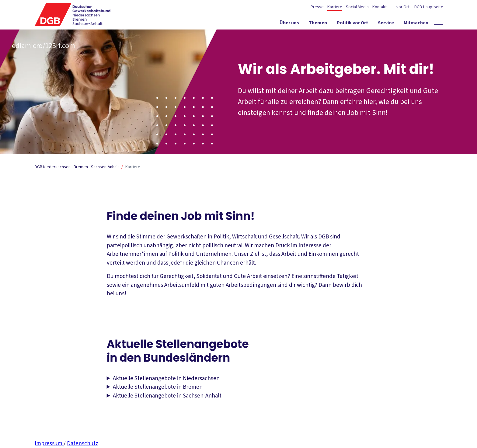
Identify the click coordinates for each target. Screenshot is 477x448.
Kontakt (380, 7)
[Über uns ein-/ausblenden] (289, 24)
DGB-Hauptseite (428, 7)
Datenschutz (83, 444)
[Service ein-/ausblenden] (386, 24)
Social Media (357, 7)
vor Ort (403, 7)
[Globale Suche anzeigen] (438, 24)
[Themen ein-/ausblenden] (318, 24)
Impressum (49, 444)
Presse (317, 7)
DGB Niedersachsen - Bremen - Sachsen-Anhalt (77, 167)
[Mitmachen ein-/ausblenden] (416, 24)
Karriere (335, 7)
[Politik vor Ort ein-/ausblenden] (352, 24)
